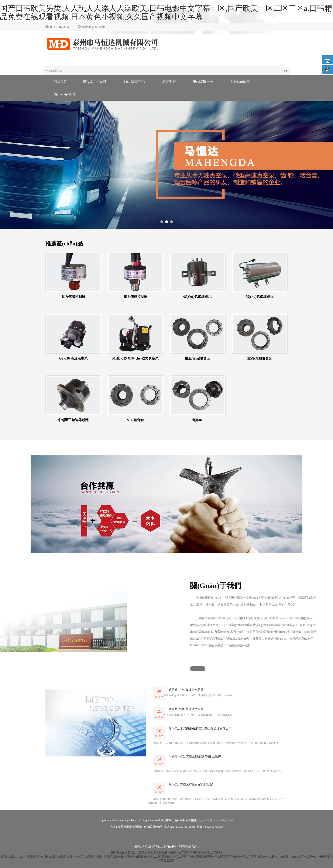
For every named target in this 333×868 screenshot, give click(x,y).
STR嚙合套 (135, 420)
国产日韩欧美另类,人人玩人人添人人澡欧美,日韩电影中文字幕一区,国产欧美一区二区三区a (167, 853)
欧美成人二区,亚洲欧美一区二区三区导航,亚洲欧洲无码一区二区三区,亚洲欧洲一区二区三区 (200, 857)
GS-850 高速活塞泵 (73, 358)
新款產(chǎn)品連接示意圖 (186, 689)
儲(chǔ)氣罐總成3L (260, 297)
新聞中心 (169, 81)
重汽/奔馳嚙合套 (260, 358)
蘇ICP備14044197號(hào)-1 (218, 820)
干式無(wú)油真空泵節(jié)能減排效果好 (195, 757)
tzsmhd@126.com (94, 27)
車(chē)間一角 (203, 81)
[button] (198, 669)
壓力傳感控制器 (73, 297)
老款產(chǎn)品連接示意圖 (186, 709)
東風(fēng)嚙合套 (198, 358)
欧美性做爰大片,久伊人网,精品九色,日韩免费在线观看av (35, 857)
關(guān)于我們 (95, 81)
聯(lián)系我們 (64, 94)
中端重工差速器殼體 (73, 420)
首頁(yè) (60, 81)
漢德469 (198, 420)
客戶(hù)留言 (240, 81)
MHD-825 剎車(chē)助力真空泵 (135, 358)
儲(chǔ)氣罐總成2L (198, 297)
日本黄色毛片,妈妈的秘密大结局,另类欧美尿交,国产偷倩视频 (107, 857)
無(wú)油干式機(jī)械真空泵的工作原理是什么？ (200, 729)
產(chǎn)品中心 (134, 81)
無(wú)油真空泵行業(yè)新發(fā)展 (191, 785)
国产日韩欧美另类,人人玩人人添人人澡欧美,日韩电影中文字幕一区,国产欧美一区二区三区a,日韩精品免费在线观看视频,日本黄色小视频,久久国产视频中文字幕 (166, 13)
